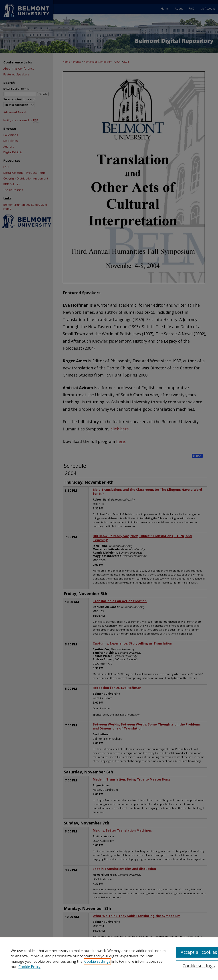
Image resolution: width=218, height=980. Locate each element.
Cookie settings (97, 961)
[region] (109, 958)
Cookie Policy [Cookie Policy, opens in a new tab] (29, 967)
